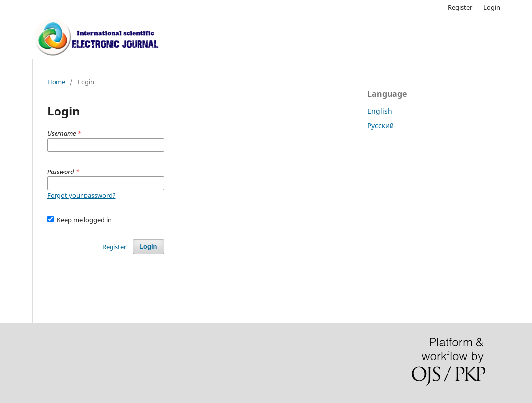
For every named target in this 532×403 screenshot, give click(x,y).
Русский (381, 126)
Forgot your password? (82, 195)
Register (460, 7)
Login (492, 7)
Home (56, 82)
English (380, 111)
